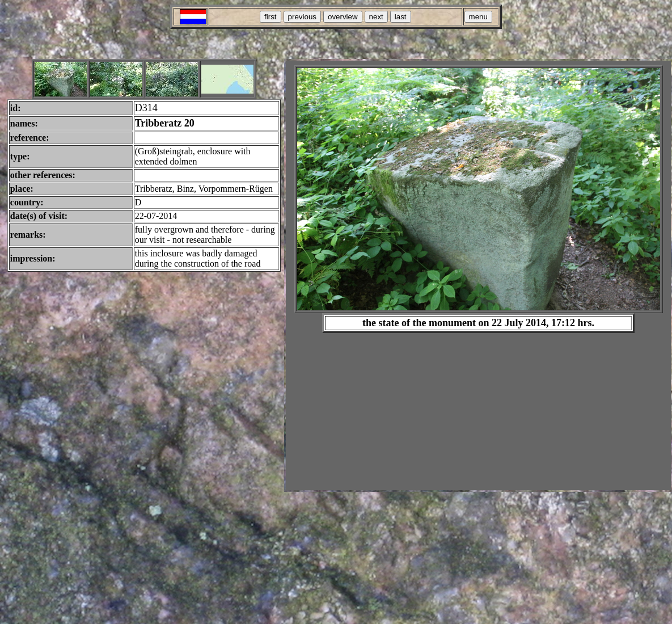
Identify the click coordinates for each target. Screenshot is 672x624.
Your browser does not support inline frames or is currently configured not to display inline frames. (478, 275)
